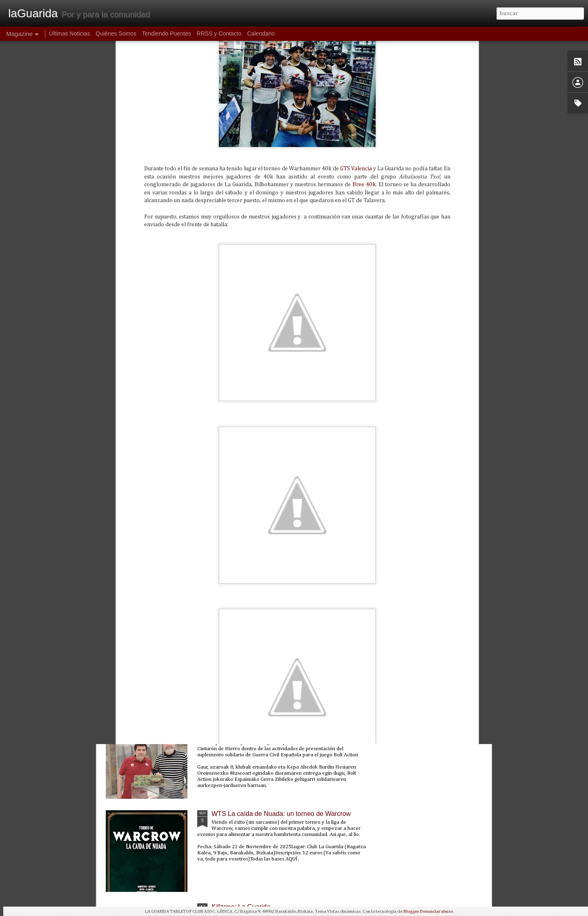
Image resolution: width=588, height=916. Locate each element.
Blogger (411, 911)
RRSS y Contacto (219, 33)
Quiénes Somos (116, 33)
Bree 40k (364, 51)
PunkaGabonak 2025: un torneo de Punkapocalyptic (287, 627)
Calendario (261, 33)
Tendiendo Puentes (167, 33)
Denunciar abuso (437, 911)
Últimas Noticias (69, 33)
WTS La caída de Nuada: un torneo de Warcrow (281, 814)
